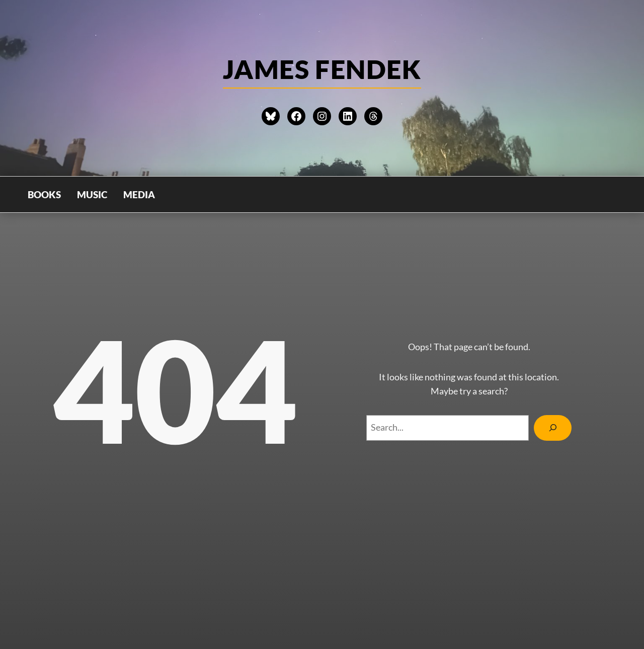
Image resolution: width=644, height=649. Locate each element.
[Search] (553, 428)
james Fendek (322, 69)
